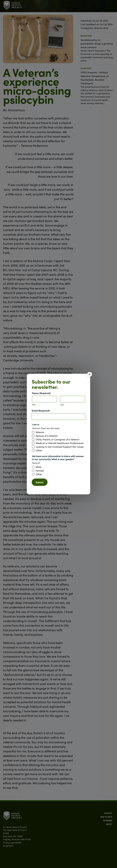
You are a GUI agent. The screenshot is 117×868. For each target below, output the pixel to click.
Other (39, 450)
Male (39, 467)
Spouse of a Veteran (47, 436)
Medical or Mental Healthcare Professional (59, 443)
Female (40, 471)
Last (62, 405)
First (34, 405)
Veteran (40, 432)
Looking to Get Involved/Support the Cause (60, 447)
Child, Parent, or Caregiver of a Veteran (58, 439)
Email (41, 411)
